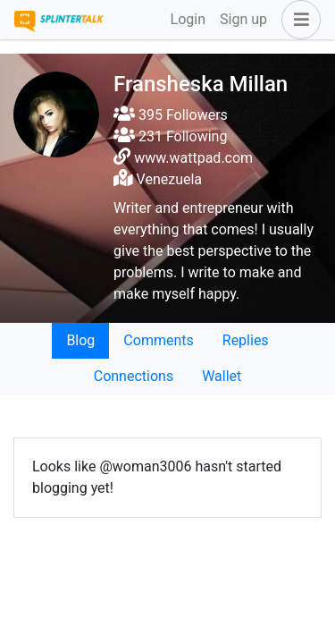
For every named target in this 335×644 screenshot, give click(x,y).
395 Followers (171, 115)
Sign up (243, 19)
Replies (246, 340)
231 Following (170, 136)
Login (188, 19)
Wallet (222, 376)
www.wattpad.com (193, 158)
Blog (80, 340)
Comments (158, 340)
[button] (297, 20)
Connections (134, 376)
